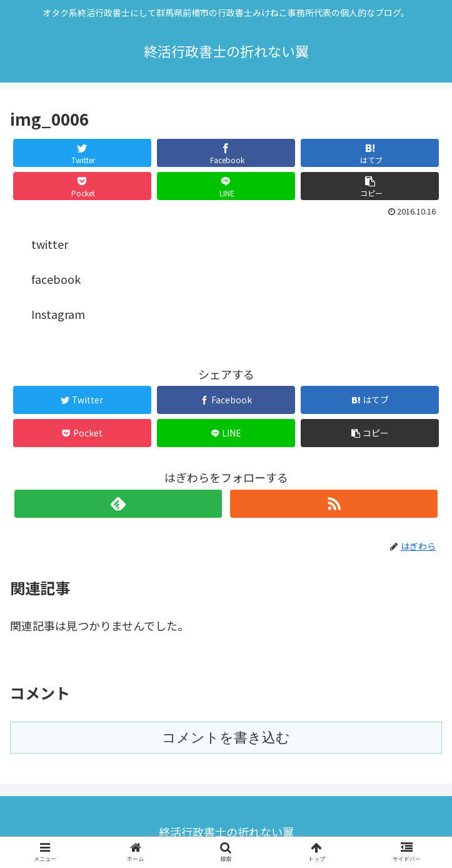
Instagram (58, 314)
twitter (50, 244)
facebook (56, 279)
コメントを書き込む (226, 738)
